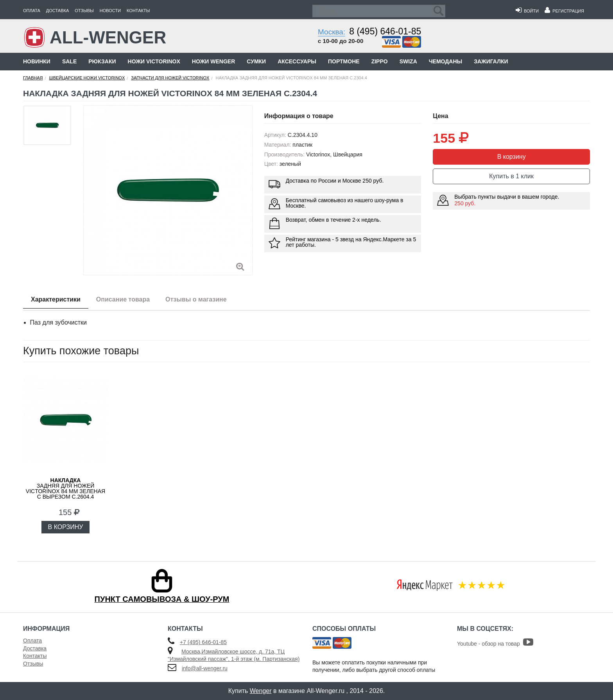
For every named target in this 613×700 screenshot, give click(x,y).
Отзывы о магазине (196, 299)
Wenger (261, 691)
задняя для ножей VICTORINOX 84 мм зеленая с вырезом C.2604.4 (65, 488)
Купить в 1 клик (511, 176)
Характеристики (56, 299)
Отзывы (84, 11)
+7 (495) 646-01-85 (203, 642)
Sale (69, 61)
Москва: (332, 32)
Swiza (408, 61)
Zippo (380, 61)
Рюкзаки (102, 61)
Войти (527, 11)
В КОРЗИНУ (66, 527)
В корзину (512, 157)
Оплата (32, 11)
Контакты (138, 11)
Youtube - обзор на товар (495, 644)
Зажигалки (491, 61)
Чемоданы (445, 61)
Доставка (57, 11)
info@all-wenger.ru (205, 668)
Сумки (256, 61)
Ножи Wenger (213, 61)
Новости (110, 11)
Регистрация (564, 11)
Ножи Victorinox (154, 61)
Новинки (37, 61)
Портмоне (344, 61)
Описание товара (123, 299)
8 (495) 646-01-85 (385, 31)
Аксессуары (297, 61)
